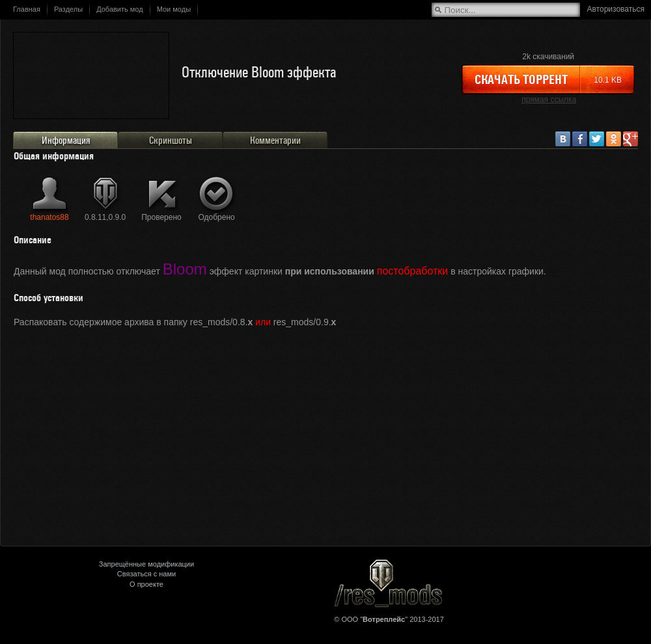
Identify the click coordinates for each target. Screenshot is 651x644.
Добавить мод (120, 9)
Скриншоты (171, 141)
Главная (27, 9)
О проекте (146, 584)
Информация (66, 141)
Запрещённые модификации (146, 564)
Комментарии (275, 141)
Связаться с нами (146, 574)
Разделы (68, 9)
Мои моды (174, 9)
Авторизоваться (616, 9)
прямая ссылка (549, 100)
